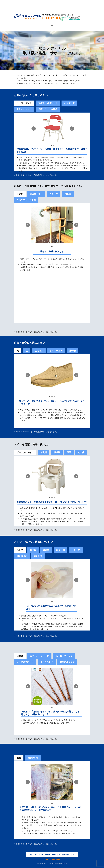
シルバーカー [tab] (56, 351)
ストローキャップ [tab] (64, 656)
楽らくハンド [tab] (47, 662)
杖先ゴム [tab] (39, 351)
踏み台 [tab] (68, 194)
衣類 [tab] (19, 758)
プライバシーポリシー (52, 859)
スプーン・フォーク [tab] (39, 656)
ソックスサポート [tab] (25, 662)
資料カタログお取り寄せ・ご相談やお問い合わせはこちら (52, 855)
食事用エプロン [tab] (67, 662)
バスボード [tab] (69, 103)
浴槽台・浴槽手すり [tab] (48, 103)
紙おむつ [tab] (38, 556)
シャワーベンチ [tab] (24, 103)
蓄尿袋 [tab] (46, 550)
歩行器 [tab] (73, 351)
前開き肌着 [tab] (33, 758)
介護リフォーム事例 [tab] (48, 109)
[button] (34, 129)
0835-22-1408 (51, 18)
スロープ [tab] (54, 194)
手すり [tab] (20, 194)
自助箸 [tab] (20, 656)
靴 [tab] (18, 351)
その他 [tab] (81, 452)
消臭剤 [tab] (44, 452)
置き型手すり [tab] (36, 194)
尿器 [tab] (69, 452)
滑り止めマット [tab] (24, 109)
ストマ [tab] (20, 550)
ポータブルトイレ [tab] (25, 452)
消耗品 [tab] (57, 452)
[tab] (33, 550)
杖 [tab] (27, 351)
